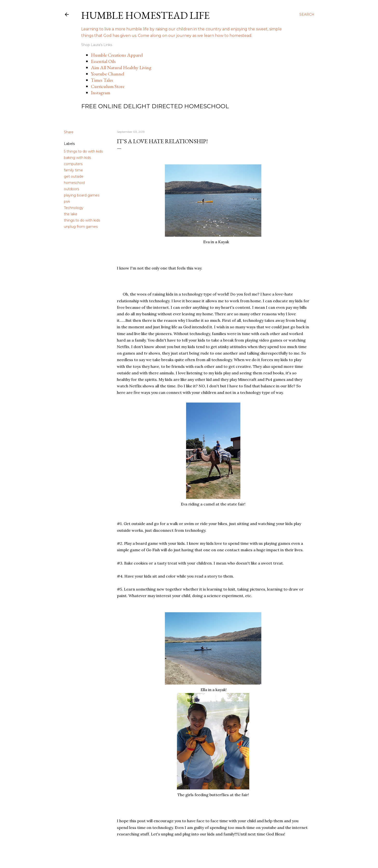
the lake (71, 214)
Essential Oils (103, 61)
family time (73, 170)
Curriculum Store (108, 86)
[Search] (307, 14)
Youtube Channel (108, 74)
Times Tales (102, 80)
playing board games (82, 195)
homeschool (74, 183)
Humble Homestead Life (145, 15)
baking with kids (77, 158)
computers (73, 164)
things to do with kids (82, 220)
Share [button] (69, 132)
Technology (74, 208)
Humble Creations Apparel (117, 55)
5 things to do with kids (83, 151)
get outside (74, 176)
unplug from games (81, 227)
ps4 (67, 202)
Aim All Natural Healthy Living (121, 67)
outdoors (71, 189)
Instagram (101, 93)
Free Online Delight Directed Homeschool (155, 106)
